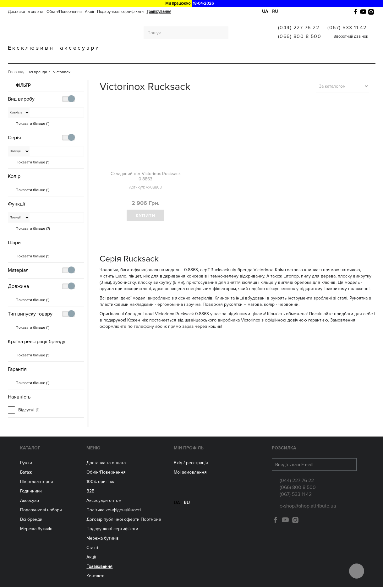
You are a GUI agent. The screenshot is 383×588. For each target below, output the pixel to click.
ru (275, 11)
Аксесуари (175, 57)
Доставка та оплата (26, 12)
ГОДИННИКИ (139, 57)
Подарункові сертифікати (120, 12)
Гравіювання (294, 57)
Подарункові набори (41, 511)
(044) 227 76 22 (299, 28)
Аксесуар (30, 502)
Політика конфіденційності (114, 511)
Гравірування (159, 12)
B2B (90, 492)
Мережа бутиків (215, 57)
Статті (92, 549)
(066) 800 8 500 (300, 36)
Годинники (31, 492)
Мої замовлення (190, 473)
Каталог (30, 449)
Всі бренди (256, 57)
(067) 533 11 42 (347, 28)
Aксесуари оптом (104, 502)
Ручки (37, 57)
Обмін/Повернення (64, 12)
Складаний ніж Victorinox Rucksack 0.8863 (146, 176)
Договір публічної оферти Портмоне (124, 521)
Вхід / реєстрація (191, 464)
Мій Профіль (189, 449)
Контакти (96, 577)
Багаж (61, 57)
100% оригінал (101, 483)
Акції (89, 12)
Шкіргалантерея (97, 57)
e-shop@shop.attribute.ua (308, 507)
